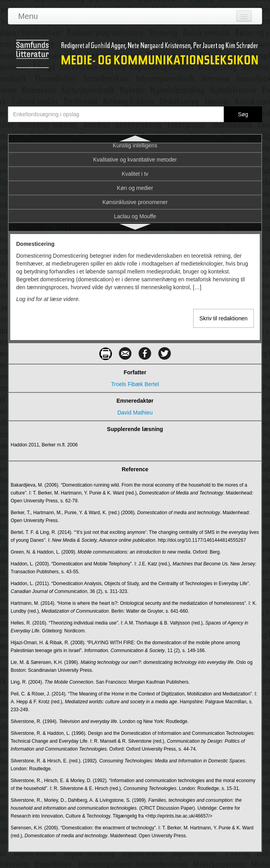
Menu (28, 16)
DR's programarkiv (135, 193)
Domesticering (135, 151)
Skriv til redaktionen (223, 318)
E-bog (135, 208)
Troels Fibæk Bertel (135, 384)
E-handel (135, 222)
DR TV (135, 165)
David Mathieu (135, 413)
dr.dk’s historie (135, 179)
